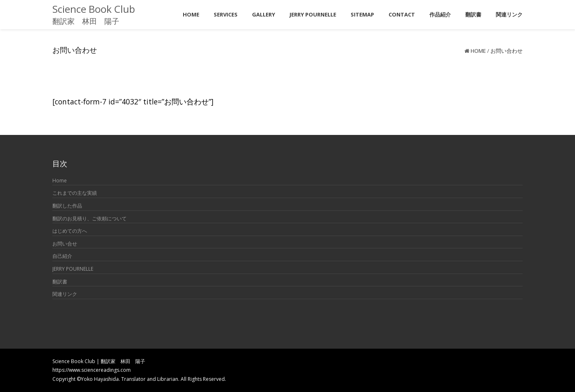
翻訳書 (60, 282)
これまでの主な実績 (75, 193)
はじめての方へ (70, 231)
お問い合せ (65, 244)
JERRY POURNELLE (73, 269)
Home (478, 51)
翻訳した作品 (67, 206)
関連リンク (65, 294)
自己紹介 (62, 256)
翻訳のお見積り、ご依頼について (90, 218)
